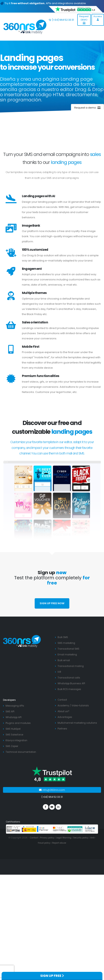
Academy (63, 706)
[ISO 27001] (14, 829)
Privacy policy (47, 838)
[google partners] (44, 829)
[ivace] (90, 829)
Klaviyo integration (16, 740)
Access (98, 18)
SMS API (10, 712)
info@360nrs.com (52, 790)
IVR (59, 672)
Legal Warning (64, 838)
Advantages (65, 717)
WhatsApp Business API (71, 683)
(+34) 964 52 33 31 (61, 20)
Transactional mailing (71, 666)
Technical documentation (21, 752)
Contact (62, 700)
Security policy (81, 838)
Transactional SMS (68, 649)
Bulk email (64, 660)
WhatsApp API (14, 717)
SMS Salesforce (14, 735)
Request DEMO (84, 19)
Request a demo (87, 108)
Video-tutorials (80, 706)
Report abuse (59, 843)
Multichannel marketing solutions (77, 723)
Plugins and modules (18, 723)
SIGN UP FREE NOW (52, 603)
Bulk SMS (63, 637)
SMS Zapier (12, 746)
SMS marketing (66, 643)
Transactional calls (69, 678)
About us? (63, 711)
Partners (62, 729)
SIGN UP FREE (52, 976)
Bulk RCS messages (69, 689)
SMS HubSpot (13, 729)
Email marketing (67, 655)
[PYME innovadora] (29, 829)
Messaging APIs (15, 706)
